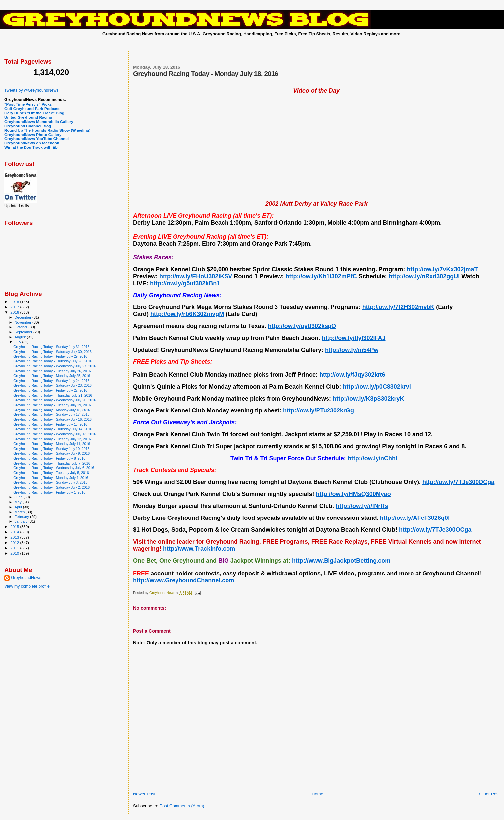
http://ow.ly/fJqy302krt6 (352, 375)
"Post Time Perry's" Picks (28, 104)
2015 (15, 527)
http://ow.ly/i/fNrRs (362, 506)
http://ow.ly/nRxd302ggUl (424, 276)
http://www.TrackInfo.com (199, 549)
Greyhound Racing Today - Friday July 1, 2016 (49, 492)
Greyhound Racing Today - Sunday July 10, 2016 (51, 449)
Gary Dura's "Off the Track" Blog (34, 113)
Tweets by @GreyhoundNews (31, 90)
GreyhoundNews (26, 578)
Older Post (490, 794)
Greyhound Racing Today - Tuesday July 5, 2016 (51, 473)
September (24, 332)
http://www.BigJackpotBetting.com (341, 561)
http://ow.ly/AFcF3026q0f (415, 518)
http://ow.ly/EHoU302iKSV (196, 276)
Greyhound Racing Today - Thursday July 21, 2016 (53, 395)
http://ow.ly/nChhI (373, 458)
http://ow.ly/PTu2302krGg (319, 410)
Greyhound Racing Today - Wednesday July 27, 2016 (55, 366)
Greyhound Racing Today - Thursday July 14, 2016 (53, 429)
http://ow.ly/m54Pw (352, 350)
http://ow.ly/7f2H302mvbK (398, 307)
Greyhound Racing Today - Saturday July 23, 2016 (52, 385)
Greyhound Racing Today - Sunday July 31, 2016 (51, 347)
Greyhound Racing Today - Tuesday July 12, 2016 (52, 439)
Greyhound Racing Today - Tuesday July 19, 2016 (52, 405)
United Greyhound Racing (28, 117)
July (18, 342)
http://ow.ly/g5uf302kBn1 (185, 283)
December (24, 317)
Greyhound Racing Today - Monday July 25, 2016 (52, 376)
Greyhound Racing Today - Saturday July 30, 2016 (52, 352)
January (22, 521)
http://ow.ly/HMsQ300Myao (353, 494)
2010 (15, 553)
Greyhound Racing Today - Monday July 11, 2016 (52, 444)
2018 (15, 302)
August (21, 337)
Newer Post (144, 794)
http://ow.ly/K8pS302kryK (368, 399)
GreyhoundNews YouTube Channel (36, 139)
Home (317, 794)
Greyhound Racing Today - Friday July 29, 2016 (50, 356)
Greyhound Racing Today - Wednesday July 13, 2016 (55, 434)
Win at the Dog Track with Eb (31, 147)
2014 (15, 532)
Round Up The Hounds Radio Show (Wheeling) (47, 130)
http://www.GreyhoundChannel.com (184, 580)
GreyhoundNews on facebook (32, 143)
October (22, 327)
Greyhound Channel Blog (28, 126)
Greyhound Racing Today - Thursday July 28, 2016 (53, 361)
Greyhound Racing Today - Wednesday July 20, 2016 (55, 400)
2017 (15, 307)
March (20, 512)
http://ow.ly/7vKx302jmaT (442, 269)
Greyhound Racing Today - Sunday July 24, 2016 (51, 381)
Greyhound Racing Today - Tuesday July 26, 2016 (52, 371)
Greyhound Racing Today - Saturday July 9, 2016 (51, 453)
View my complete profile (27, 586)
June (19, 497)
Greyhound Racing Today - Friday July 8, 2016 (49, 458)
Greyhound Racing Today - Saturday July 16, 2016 (52, 419)
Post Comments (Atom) (182, 806)
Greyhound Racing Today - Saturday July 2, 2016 (51, 487)
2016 (15, 312)
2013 (15, 537)
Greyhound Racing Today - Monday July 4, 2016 (51, 478)
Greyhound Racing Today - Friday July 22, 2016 (50, 390)
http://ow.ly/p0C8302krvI (377, 387)
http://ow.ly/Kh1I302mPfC (321, 276)
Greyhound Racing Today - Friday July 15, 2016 (50, 424)
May (19, 502)
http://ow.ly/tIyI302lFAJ (353, 338)
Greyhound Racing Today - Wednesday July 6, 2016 (54, 468)
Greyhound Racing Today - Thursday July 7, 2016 (52, 463)
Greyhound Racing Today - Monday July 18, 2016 (52, 410)
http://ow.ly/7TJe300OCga (458, 482)
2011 (15, 548)
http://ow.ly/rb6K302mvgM (187, 314)
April (19, 507)
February (23, 517)
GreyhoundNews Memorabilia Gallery (39, 121)
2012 (15, 543)
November (24, 322)
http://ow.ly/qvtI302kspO (302, 326)
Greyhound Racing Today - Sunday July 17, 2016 (51, 414)
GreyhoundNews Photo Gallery (33, 134)
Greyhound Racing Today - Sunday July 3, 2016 (50, 482)
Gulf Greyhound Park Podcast (32, 109)
